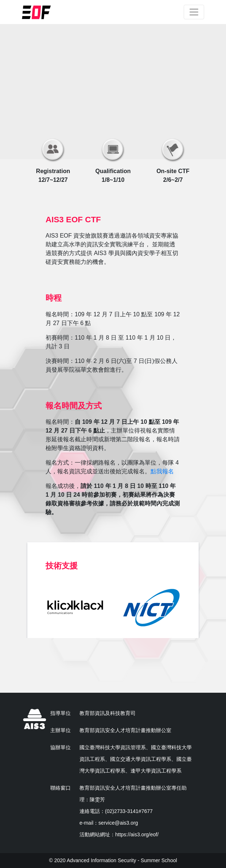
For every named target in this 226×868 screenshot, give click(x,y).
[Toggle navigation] (194, 12)
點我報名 (162, 471)
